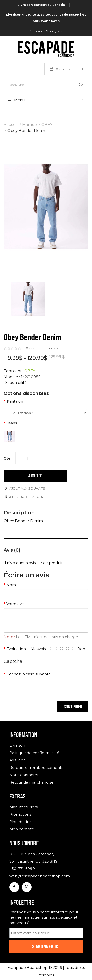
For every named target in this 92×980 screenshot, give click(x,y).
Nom (11, 585)
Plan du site (20, 822)
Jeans (12, 423)
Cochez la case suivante (29, 674)
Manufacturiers (23, 807)
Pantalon (15, 401)
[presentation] (41, 688)
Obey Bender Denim (27, 131)
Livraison (17, 745)
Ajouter (35, 476)
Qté (7, 458)
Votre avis (15, 604)
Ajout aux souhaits (27, 488)
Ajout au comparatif (28, 497)
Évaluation (16, 649)
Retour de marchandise (31, 782)
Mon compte (22, 829)
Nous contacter (24, 775)
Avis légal (18, 760)
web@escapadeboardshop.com (40, 876)
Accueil (11, 124)
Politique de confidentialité (34, 753)
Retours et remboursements (36, 767)
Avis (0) (12, 550)
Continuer (73, 707)
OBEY (47, 124)
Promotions (20, 814)
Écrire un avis (48, 348)
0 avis (30, 348)
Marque (29, 124)
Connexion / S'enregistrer (46, 31)
